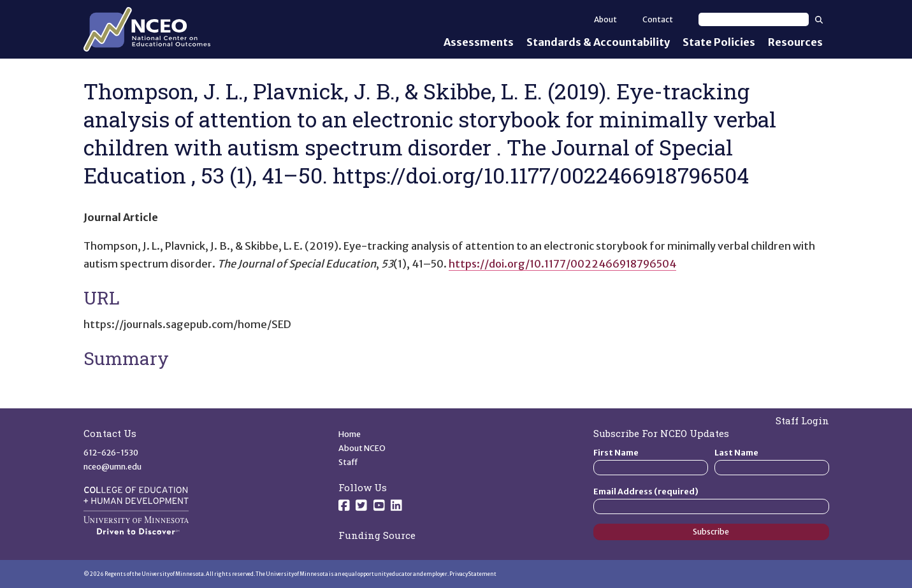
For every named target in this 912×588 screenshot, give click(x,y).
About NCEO (362, 448)
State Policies (719, 42)
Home (350, 434)
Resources (795, 42)
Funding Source (377, 535)
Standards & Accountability (598, 42)
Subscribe (711, 532)
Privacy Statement (473, 574)
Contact (658, 19)
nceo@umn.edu (112, 467)
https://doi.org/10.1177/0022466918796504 (562, 264)
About (605, 19)
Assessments (479, 42)
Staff (348, 462)
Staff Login (802, 420)
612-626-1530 (111, 453)
